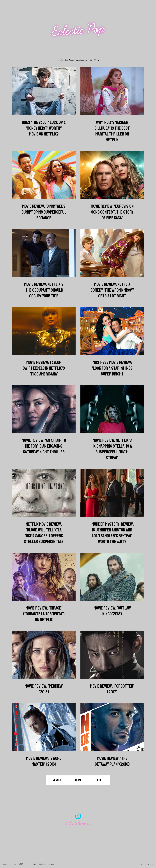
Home (79, 780)
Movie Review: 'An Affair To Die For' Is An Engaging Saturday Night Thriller (44, 446)
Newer (57, 780)
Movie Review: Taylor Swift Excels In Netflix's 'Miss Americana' (44, 368)
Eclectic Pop (78, 30)
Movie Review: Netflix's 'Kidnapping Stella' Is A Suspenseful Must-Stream (112, 449)
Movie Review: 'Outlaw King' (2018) (112, 611)
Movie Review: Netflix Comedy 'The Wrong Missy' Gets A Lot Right (112, 290)
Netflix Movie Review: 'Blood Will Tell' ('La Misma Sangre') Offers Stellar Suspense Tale (44, 533)
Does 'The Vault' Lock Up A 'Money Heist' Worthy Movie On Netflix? (44, 128)
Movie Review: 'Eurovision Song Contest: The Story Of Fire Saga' (112, 212)
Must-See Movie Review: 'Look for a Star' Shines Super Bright (112, 368)
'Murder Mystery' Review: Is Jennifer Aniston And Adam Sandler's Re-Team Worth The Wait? (112, 533)
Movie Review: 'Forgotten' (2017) (112, 689)
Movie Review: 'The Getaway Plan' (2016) (112, 761)
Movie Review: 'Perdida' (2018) (44, 689)
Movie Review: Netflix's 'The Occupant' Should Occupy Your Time (44, 290)
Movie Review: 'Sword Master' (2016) (44, 761)
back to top (147, 864)
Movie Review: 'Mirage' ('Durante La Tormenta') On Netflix (44, 614)
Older (100, 780)
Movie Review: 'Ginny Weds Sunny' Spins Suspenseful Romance (44, 212)
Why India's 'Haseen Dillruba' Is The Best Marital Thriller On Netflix (112, 131)
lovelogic (49, 864)
